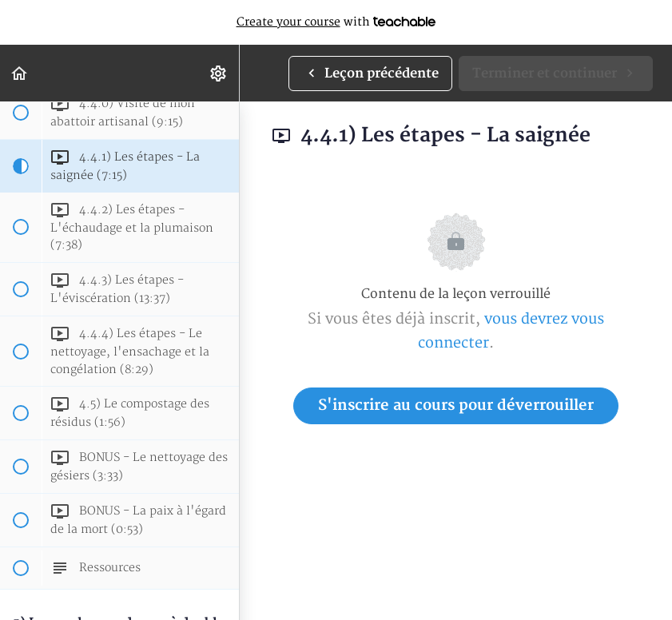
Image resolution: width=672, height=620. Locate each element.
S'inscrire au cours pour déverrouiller (456, 405)
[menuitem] (219, 73)
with (336, 22)
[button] (20, 73)
